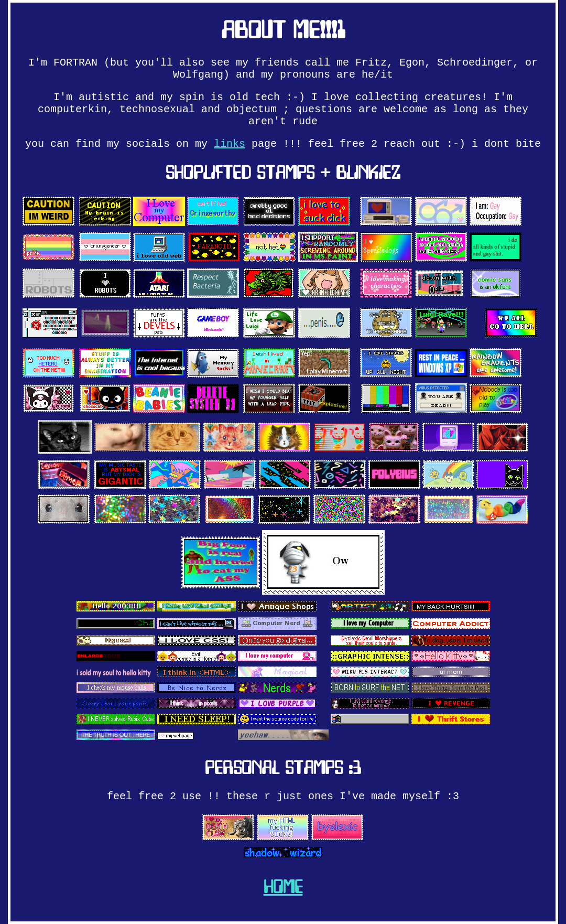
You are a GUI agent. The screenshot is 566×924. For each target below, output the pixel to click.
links (230, 144)
